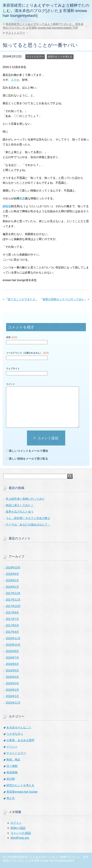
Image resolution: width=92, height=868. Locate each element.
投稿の (18, 828)
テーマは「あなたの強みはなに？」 (28, 525)
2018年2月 (12, 580)
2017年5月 (12, 625)
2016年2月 (12, 690)
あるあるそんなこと (19, 727)
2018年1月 (12, 587)
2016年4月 (12, 677)
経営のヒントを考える (60, 57)
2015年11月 (13, 703)
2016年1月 (12, 696)
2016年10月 (13, 645)
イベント (12, 747)
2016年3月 (12, 683)
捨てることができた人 (22, 299)
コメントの (21, 833)
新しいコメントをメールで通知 (29, 451)
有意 (22, 198)
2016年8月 (12, 651)
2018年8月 (12, 574)
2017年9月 (12, 613)
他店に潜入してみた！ (20, 505)
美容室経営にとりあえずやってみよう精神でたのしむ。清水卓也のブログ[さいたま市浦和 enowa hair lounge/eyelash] (46, 10)
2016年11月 (13, 638)
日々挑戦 (12, 766)
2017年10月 (13, 606)
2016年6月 (12, 664)
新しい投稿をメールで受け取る (29, 459)
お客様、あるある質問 (20, 740)
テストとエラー (35, 57)
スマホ (15, 80)
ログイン (16, 823)
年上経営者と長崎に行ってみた (25, 499)
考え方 (11, 798)
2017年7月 (12, 619)
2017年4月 (12, 632)
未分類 (11, 779)
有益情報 (12, 772)
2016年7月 (12, 658)
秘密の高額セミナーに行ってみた (63, 299)
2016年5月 (12, 670)
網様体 (7, 206)
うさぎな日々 (15, 734)
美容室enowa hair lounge (22, 792)
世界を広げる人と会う (20, 512)
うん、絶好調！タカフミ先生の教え (28, 518)
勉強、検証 (13, 760)
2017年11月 (13, 600)
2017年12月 (13, 593)
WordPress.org (20, 838)
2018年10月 (13, 568)
